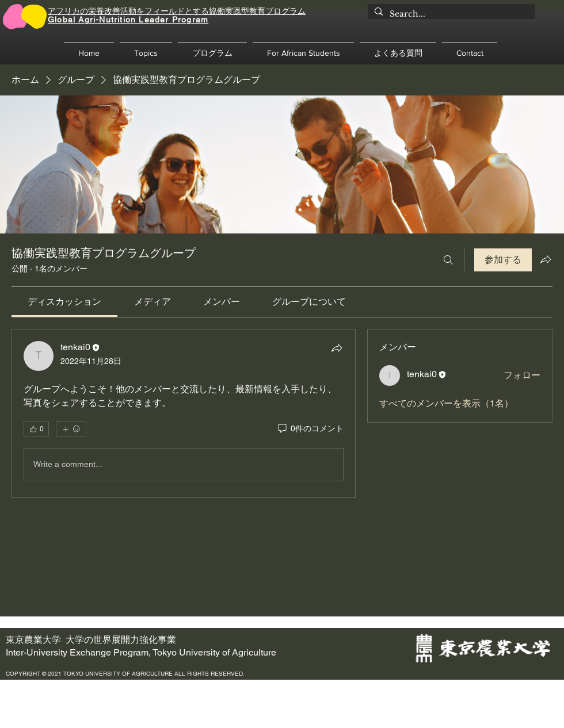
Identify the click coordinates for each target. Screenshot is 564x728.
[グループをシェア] (546, 259)
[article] (184, 413)
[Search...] (450, 14)
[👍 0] (36, 429)
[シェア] (337, 348)
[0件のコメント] (310, 429)
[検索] (448, 260)
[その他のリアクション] (71, 429)
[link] (64, 302)
